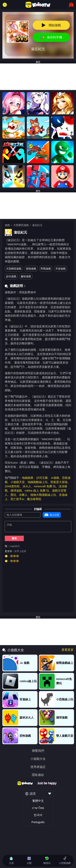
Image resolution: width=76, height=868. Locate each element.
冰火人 (27, 486)
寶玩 (13, 495)
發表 (14, 538)
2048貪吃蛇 (12, 486)
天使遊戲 (60, 269)
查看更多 (68, 650)
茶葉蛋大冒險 (59, 482)
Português (38, 822)
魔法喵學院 (34, 499)
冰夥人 (23, 495)
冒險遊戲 (31, 269)
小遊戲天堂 (18, 482)
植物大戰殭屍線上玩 (43, 495)
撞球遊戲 (16, 491)
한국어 (38, 815)
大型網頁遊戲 (21, 225)
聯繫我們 (38, 751)
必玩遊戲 (11, 276)
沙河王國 (42, 478)
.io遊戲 (55, 478)
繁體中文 (38, 801)
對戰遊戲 (46, 269)
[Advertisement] (38, 206)
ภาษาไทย (38, 808)
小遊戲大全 (38, 759)
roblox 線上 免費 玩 (37, 491)
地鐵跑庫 (28, 478)
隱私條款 (38, 775)
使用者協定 (38, 767)
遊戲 (7, 225)
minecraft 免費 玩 (45, 486)
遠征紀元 (37, 225)
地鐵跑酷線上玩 (38, 482)
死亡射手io (17, 499)
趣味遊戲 (26, 276)
